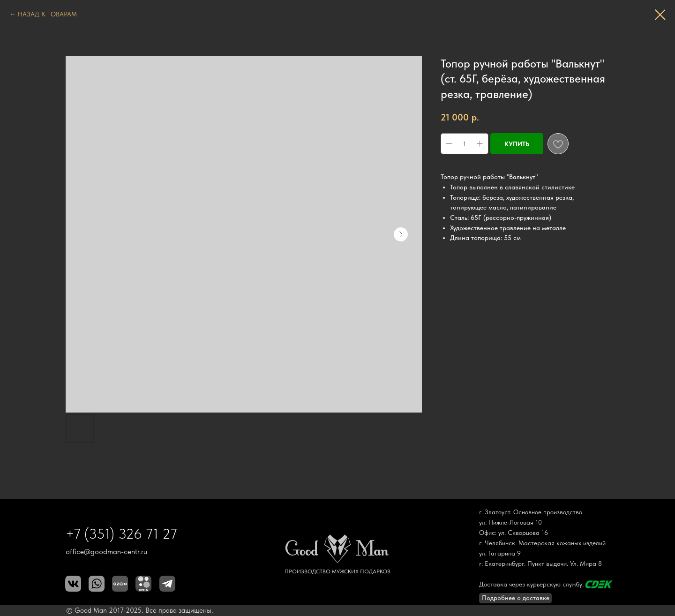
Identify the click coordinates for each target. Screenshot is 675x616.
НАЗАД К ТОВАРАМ (47, 14)
